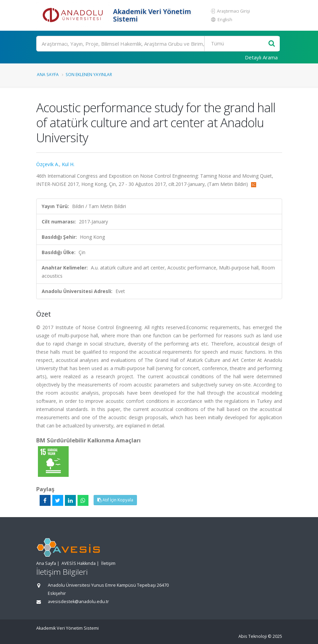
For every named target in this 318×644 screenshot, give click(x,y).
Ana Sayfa (48, 74)
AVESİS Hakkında (79, 563)
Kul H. (68, 164)
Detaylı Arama (261, 57)
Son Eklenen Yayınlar (89, 74)
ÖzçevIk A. (48, 164)
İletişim (108, 563)
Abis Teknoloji (253, 636)
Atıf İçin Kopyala (115, 500)
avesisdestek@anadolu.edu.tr (78, 602)
